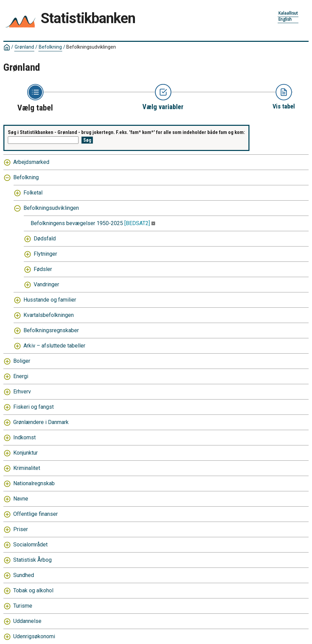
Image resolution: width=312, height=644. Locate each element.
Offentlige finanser (36, 514)
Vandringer (46, 284)
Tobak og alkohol (33, 590)
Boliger (22, 361)
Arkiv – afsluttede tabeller (54, 346)
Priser (21, 529)
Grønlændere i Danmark (41, 422)
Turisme (23, 606)
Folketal (33, 193)
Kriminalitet (27, 468)
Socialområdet (30, 545)
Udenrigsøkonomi (34, 636)
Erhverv (22, 392)
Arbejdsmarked (31, 162)
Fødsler (43, 269)
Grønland (24, 47)
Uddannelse (27, 621)
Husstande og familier (50, 300)
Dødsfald (45, 239)
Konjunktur (25, 453)
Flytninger (45, 254)
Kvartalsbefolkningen (49, 315)
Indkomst (24, 437)
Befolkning (50, 47)
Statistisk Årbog (32, 560)
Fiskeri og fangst (33, 407)
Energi (21, 376)
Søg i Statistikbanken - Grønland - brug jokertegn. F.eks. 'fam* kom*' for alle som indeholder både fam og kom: (126, 132)
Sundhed (24, 575)
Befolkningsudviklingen (91, 47)
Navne (21, 499)
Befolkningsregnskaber (51, 330)
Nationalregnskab (34, 483)
